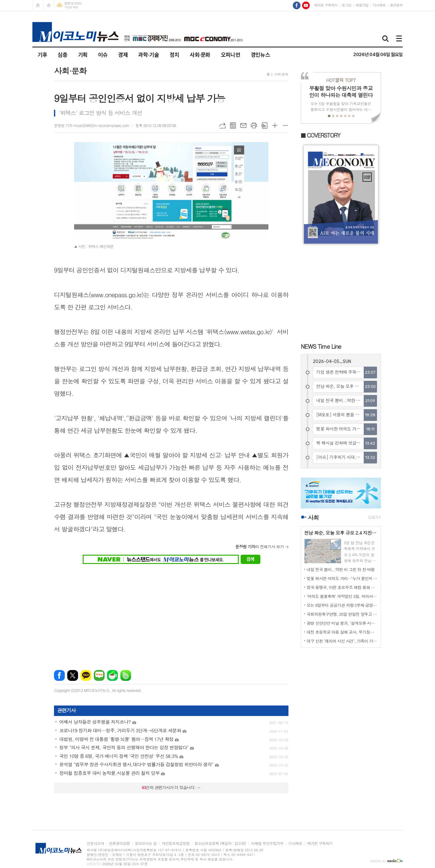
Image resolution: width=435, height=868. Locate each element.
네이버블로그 (99, 675)
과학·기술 (149, 55)
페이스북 (59, 675)
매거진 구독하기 (326, 5)
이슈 (103, 55)
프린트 (254, 125)
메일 (243, 125)
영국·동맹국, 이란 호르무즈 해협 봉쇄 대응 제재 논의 (342, 587)
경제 (123, 55)
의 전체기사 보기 (259, 547)
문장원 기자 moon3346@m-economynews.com (92, 125)
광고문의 (396, 5)
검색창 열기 (386, 39)
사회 (313, 517)
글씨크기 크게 (275, 125)
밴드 (126, 675)
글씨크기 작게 (285, 125)
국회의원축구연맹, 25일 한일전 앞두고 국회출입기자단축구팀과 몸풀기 (342, 614)
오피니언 (231, 55)
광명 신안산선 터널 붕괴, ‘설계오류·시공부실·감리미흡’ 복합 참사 (342, 623)
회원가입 (362, 5)
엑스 (73, 675)
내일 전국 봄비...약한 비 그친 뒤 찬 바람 (341, 569)
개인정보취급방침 (176, 843)
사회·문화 (200, 55)
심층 (62, 55)
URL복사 (222, 125)
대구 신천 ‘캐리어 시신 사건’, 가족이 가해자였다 (342, 641)
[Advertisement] (171, 613)
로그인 (347, 5)
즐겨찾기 (49, 5)
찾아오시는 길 (146, 843)
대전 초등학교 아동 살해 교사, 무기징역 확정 (342, 632)
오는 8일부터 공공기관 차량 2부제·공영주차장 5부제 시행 (342, 605)
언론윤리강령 (119, 843)
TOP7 (341, 80)
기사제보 (379, 5)
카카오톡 (86, 675)
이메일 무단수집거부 (267, 843)
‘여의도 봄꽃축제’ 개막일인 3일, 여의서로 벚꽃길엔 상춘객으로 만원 (342, 596)
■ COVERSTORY (321, 135)
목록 (233, 125)
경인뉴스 (261, 55)
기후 (42, 55)
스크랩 (264, 125)
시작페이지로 (38, 5)
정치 (174, 55)
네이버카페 (112, 675)
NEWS (321, 346)
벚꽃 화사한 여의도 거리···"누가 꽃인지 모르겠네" (342, 578)
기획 (83, 55)
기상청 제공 (71, 7)
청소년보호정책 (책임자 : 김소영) (220, 843)
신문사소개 (95, 843)
